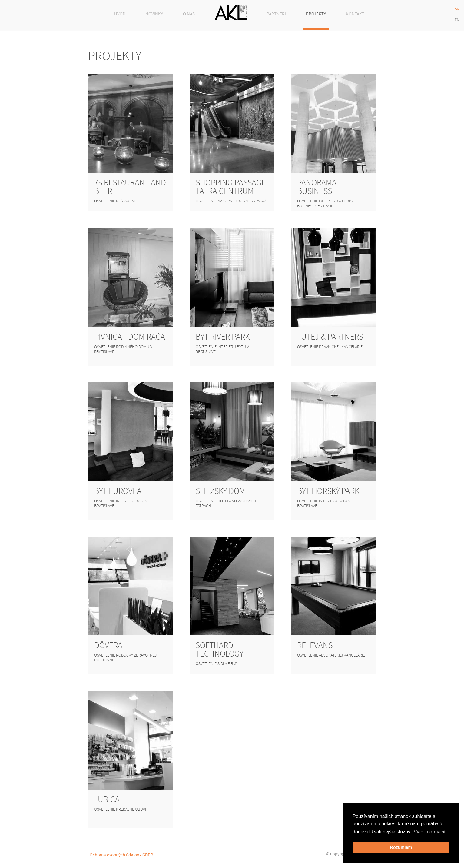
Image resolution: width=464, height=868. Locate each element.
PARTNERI (276, 14)
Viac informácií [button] (430, 832)
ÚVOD (120, 14)
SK (457, 9)
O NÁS (189, 14)
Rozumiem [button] (401, 847)
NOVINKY (154, 14)
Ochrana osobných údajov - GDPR (121, 855)
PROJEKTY (316, 14)
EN (457, 20)
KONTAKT (355, 14)
